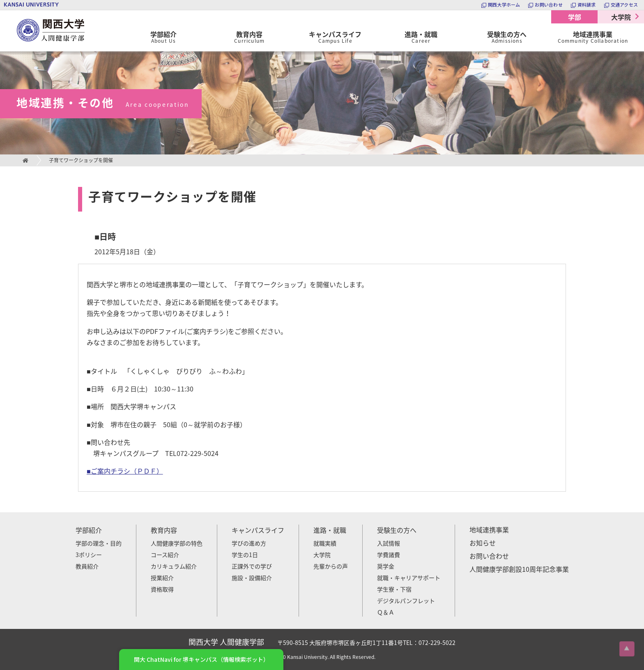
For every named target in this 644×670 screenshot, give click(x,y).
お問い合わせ (489, 556)
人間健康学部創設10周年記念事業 (519, 569)
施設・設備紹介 (252, 578)
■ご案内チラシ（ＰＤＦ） (125, 471)
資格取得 (162, 589)
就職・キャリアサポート (409, 578)
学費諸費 (389, 555)
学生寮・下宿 (394, 589)
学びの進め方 (249, 543)
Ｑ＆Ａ (386, 612)
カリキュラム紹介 (174, 566)
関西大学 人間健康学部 (18, 10)
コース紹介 (165, 555)
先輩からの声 (331, 566)
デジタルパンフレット (406, 601)
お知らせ (483, 543)
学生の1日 (245, 555)
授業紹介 (162, 578)
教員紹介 (87, 566)
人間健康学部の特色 (177, 543)
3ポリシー (89, 555)
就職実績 (325, 543)
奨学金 (386, 566)
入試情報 (389, 543)
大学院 (621, 17)
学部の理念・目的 (99, 543)
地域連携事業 (489, 530)
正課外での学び (252, 566)
